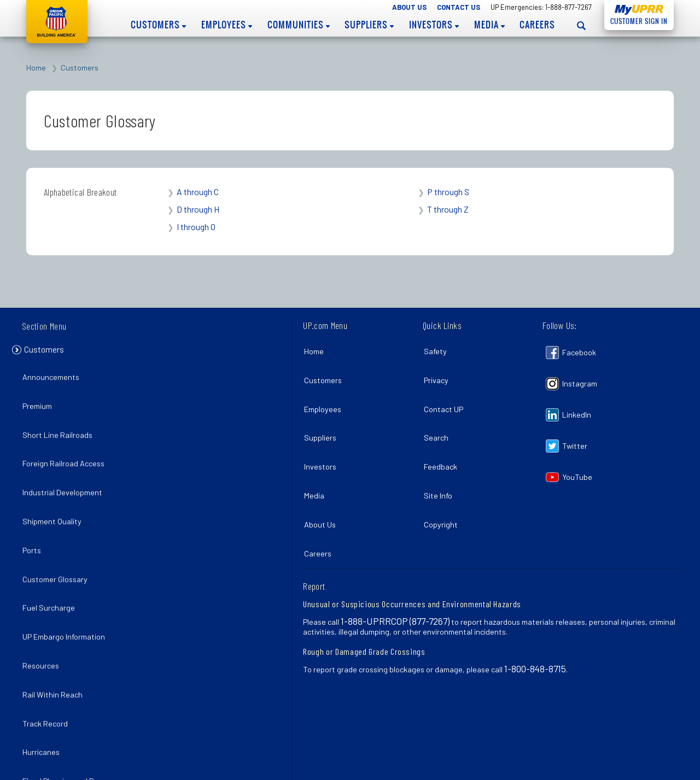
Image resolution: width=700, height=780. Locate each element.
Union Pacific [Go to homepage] (57, 22)
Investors (434, 25)
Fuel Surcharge (51, 569)
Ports (34, 521)
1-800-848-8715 (535, 628)
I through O (196, 227)
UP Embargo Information (66, 593)
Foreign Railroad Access (66, 450)
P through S (448, 192)
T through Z (448, 209)
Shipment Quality (55, 498)
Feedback (443, 444)
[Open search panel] (581, 25)
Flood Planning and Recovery (75, 712)
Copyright (443, 492)
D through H (198, 209)
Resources (43, 617)
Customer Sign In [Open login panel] (636, 19)
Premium (40, 402)
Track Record (48, 664)
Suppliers (369, 25)
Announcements (54, 379)
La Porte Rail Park (56, 760)
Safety (437, 348)
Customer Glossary (58, 545)
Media (489, 25)
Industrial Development (65, 474)
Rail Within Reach (55, 640)
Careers (537, 25)
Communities (299, 25)
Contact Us (459, 7)
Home (36, 68)
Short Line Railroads (60, 426)
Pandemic (42, 736)
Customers (158, 25)
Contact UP (446, 397)
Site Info (440, 468)
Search (438, 420)
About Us (409, 7)
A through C (198, 192)
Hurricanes (44, 688)
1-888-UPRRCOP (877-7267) (395, 580)
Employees (227, 25)
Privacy (438, 373)
